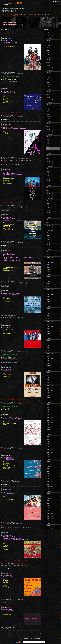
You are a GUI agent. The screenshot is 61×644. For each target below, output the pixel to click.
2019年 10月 (50, 262)
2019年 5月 (50, 274)
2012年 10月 (50, 487)
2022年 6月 (50, 176)
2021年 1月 (50, 220)
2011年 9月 (50, 521)
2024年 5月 (50, 114)
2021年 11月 (50, 196)
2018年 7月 (50, 302)
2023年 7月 (50, 141)
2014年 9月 (50, 425)
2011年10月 (50, 519)
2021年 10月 (50, 198)
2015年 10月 (50, 390)
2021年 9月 (50, 201)
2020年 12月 (50, 226)
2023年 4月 (50, 149)
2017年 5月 (50, 338)
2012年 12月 (50, 482)
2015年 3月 (50, 407)
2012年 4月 (50, 501)
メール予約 (5, 120)
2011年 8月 (50, 523)
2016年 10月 (50, 358)
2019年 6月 (50, 272)
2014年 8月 (50, 427)
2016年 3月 (50, 375)
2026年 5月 (50, 50)
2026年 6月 (50, 48)
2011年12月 (50, 514)
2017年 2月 (50, 345)
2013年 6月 (50, 464)
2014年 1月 (50, 444)
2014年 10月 (50, 423)
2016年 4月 (50, 373)
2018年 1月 (50, 316)
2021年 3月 (50, 215)
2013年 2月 (50, 473)
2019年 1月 (50, 284)
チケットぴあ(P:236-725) (8, 80)
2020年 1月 (50, 252)
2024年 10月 (50, 102)
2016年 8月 (50, 363)
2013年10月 (50, 455)
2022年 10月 (50, 166)
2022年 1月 (50, 188)
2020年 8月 (50, 235)
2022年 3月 (50, 183)
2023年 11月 (50, 132)
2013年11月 (50, 452)
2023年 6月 (50, 144)
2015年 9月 (50, 393)
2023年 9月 (50, 137)
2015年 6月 (50, 400)
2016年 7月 (50, 366)
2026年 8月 (50, 43)
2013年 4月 (50, 469)
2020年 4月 (50, 245)
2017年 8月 (50, 331)
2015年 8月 (50, 395)
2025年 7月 (50, 77)
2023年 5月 (50, 146)
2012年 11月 (50, 484)
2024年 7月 (50, 109)
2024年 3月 (50, 119)
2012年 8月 (50, 491)
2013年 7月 (50, 462)
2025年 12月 (50, 66)
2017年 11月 (50, 324)
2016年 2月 (50, 377)
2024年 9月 (50, 105)
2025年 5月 (50, 82)
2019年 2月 (50, 281)
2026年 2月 (50, 57)
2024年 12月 (50, 98)
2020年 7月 (50, 238)
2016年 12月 (50, 354)
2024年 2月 (50, 121)
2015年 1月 (50, 412)
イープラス (5, 78)
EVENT (25, 15)
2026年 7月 (50, 45)
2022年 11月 (50, 164)
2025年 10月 (50, 70)
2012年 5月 (50, 498)
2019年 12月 (50, 258)
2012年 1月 (50, 508)
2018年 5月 (50, 306)
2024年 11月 (50, 100)
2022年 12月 (50, 162)
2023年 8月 (50, 139)
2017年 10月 (50, 326)
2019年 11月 (50, 260)
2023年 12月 (50, 130)
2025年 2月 (50, 89)
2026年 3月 (50, 55)
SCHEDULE (10, 15)
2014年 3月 (50, 439)
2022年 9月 (50, 169)
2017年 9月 (50, 329)
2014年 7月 (50, 430)
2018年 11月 (50, 292)
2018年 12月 (50, 290)
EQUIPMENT (32, 15)
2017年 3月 (50, 343)
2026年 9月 (50, 41)
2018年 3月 (50, 311)
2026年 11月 (50, 36)
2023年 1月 (50, 156)
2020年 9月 (50, 233)
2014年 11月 (50, 420)
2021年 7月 (50, 205)
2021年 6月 (50, 208)
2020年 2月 (50, 249)
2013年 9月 (50, 457)
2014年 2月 (50, 441)
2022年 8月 (50, 171)
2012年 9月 (50, 489)
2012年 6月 (50, 496)
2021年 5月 (50, 210)
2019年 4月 (50, 277)
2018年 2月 (50, 313)
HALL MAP (41, 15)
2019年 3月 (50, 279)
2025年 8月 (50, 75)
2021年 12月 (50, 194)
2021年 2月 (50, 217)
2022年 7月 (50, 173)
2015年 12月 (50, 386)
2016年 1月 (50, 380)
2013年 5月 (50, 466)
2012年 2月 (50, 506)
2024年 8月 (50, 107)
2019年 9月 (50, 265)
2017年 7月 (50, 334)
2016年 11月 (50, 356)
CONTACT (5, 16)
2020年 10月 (50, 230)
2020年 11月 (50, 228)
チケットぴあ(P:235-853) (8, 358)
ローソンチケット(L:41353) (9, 81)
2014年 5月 (50, 434)
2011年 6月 (50, 528)
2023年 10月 (50, 134)
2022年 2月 (50, 185)
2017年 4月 (50, 341)
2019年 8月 (50, 267)
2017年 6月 (50, 336)
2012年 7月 (50, 494)
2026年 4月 (50, 53)
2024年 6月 (50, 112)
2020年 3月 (50, 247)
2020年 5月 (50, 242)
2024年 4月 (50, 117)
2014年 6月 (50, 432)
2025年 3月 (50, 87)
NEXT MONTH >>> (17, 33)
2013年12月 (50, 450)
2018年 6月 (50, 304)
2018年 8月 (50, 299)
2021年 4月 (50, 213)
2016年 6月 (50, 368)
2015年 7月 (50, 398)
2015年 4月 (50, 405)
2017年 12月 (50, 322)
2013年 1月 (50, 476)
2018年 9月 (50, 297)
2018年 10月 (50, 294)
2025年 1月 (50, 92)
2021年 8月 (50, 203)
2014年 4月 (50, 437)
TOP (3, 15)
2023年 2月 (50, 153)
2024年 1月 (50, 124)
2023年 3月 (50, 151)
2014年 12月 (50, 418)
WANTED (18, 15)
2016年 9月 (50, 361)
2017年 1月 (50, 348)
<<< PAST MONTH (6, 33)
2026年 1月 (50, 60)
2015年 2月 (50, 409)
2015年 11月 (50, 388)
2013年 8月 (50, 459)
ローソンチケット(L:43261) (9, 359)
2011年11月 (50, 516)
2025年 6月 (50, 80)
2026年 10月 (50, 38)
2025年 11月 (50, 68)
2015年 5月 (50, 402)
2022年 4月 (50, 181)
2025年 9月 (50, 73)
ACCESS (49, 15)
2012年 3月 (50, 503)
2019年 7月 (50, 270)
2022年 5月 (50, 178)
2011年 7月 (50, 526)
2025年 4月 (50, 85)
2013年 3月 (50, 471)
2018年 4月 (50, 309)
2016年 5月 (50, 370)
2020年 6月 (50, 240)
